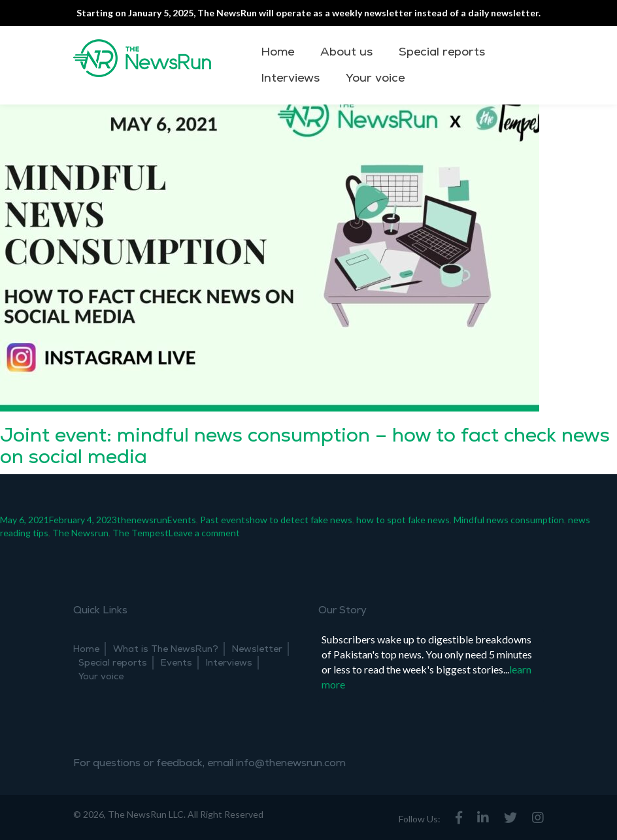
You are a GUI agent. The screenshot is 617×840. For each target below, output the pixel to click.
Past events (225, 520)
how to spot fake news (403, 520)
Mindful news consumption (509, 520)
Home (277, 52)
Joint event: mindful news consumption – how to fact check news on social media (305, 446)
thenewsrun (142, 520)
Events (182, 520)
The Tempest (141, 533)
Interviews (290, 78)
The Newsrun (80, 533)
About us (346, 52)
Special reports (442, 52)
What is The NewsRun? (166, 649)
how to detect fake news (301, 520)
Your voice (375, 78)
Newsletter (257, 649)
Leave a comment (204, 533)
